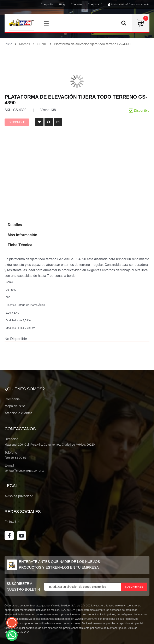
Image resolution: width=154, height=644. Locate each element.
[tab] (77, 245)
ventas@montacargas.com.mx (24, 470)
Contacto (76, 4)
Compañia (47, 4)
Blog (62, 4)
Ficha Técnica (20, 245)
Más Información (22, 235)
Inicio (8, 44)
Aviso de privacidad (19, 496)
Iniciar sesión (119, 4)
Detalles (15, 225)
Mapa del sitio (15, 406)
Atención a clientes (18, 413)
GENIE (42, 44)
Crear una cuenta (139, 4)
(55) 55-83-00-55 (15, 458)
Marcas (25, 44)
